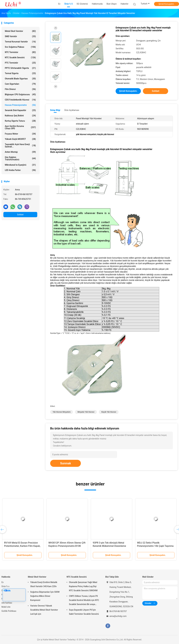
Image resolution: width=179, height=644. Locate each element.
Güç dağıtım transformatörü (20, 158)
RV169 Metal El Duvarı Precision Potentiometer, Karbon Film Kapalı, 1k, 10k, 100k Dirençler (22, 546)
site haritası (7, 603)
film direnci (20, 89)
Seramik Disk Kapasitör (20, 110)
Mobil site (6, 607)
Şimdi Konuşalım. (167, 4)
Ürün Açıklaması (72, 110)
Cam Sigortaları (20, 84)
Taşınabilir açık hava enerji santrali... (20, 145)
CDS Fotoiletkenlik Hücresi (20, 100)
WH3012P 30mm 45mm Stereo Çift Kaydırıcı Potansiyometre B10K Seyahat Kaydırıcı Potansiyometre (67, 546)
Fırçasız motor (20, 134)
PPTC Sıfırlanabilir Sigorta (20, 68)
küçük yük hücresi (109, 412)
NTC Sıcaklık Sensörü (20, 57)
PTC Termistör (20, 63)
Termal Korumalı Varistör (20, 42)
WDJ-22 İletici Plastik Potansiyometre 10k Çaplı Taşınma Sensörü (155, 546)
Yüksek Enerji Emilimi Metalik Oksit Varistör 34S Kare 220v (44, 584)
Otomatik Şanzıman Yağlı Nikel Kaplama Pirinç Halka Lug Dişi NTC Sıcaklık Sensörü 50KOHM (83, 586)
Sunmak (66, 463)
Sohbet (20, 215)
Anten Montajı (20, 152)
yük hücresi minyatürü (62, 412)
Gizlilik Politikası (9, 611)
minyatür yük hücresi (86, 412)
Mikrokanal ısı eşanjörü (20, 165)
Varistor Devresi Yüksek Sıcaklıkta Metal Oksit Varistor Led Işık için (44, 610)
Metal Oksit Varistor (20, 31)
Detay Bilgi (55, 110)
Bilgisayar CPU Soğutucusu (20, 94)
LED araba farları (20, 170)
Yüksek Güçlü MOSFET (20, 139)
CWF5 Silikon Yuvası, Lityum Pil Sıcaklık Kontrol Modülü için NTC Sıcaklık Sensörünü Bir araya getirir (84, 601)
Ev (3, 582)
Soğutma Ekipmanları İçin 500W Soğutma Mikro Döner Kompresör (45, 596)
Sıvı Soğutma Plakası (20, 47)
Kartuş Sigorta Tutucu (20, 121)
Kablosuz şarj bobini (20, 116)
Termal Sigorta (20, 73)
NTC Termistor (20, 52)
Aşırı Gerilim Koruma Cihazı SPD (20, 127)
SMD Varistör (20, 36)
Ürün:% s (5, 586)
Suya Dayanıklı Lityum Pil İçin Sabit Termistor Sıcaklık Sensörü (84, 612)
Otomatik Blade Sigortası (20, 79)
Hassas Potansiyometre (20, 105)
